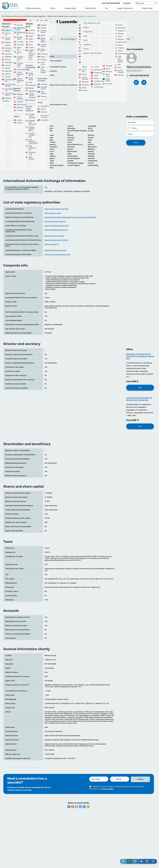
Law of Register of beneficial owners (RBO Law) (23, 68)
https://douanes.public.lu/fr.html (56, 242)
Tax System (106, 39)
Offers (53, 8)
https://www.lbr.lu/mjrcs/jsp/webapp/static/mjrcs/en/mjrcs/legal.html (70, 219)
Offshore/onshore (33, 8)
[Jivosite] (123, 861)
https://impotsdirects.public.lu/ (56, 231)
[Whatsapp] (135, 861)
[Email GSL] (154, 861)
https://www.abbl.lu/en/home (55, 252)
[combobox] (129, 130)
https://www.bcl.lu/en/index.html (57, 227)
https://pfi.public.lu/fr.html (54, 237)
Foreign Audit (70, 8)
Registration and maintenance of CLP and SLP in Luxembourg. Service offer (140, 358)
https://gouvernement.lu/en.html (56, 210)
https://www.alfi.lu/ (52, 246)
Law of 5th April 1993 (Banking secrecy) (20, 72)
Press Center (147, 8)
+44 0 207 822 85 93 (110, 3)
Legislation (89, 39)
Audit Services (124, 39)
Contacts (126, 3)
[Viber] (147, 861)
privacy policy (108, 790)
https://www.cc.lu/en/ (53, 215)
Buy (140, 389)
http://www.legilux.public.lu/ (55, 223)
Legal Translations (125, 8)
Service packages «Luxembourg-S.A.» (21, 39)
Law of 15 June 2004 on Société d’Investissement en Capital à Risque (19, 101)
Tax (106, 8)
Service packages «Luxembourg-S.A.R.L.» (61, 39)
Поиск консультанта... (139, 68)
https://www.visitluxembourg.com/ (57, 256)
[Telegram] (141, 861)
